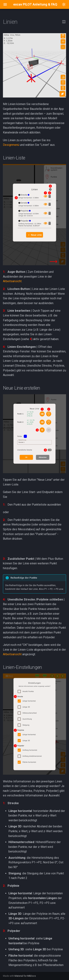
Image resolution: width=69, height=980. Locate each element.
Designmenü (11, 145)
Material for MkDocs (25, 976)
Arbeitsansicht (12, 281)
